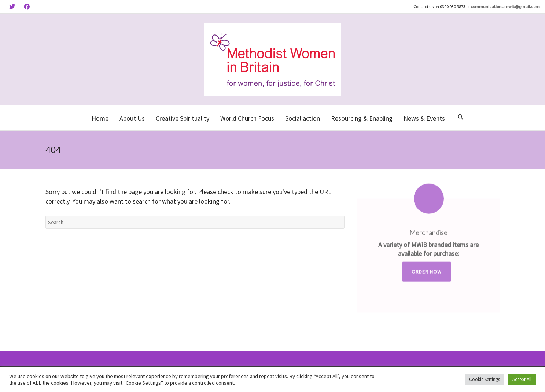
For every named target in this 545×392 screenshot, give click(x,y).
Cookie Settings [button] (485, 379)
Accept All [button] (522, 379)
